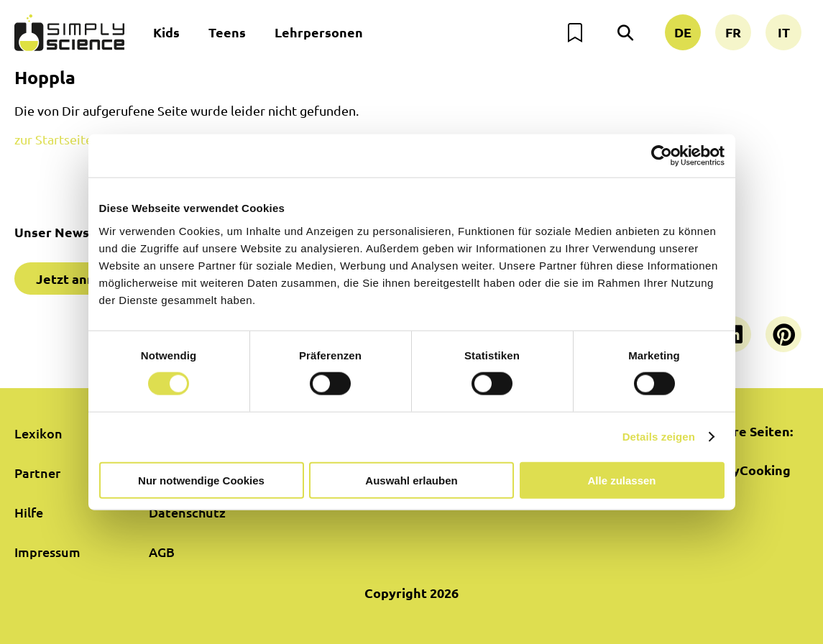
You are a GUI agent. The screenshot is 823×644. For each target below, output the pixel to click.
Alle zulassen (621, 480)
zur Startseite (54, 139)
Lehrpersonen (319, 32)
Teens (227, 32)
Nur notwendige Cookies (201, 480)
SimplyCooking (744, 470)
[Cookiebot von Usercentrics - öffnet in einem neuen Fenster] (662, 156)
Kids (166, 32)
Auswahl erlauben (411, 480)
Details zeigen (659, 437)
